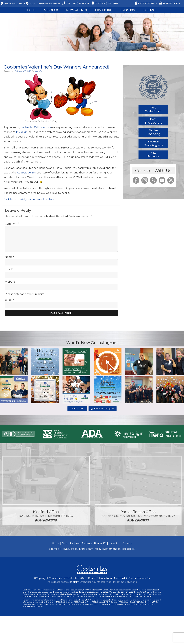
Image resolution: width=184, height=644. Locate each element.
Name (10, 257)
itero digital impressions (85, 592)
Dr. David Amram (107, 590)
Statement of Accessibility (119, 549)
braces (32, 592)
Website (10, 282)
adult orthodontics (68, 594)
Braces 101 (103, 10)
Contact (150, 10)
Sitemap (54, 549)
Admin (38, 71)
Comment (12, 224)
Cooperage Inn (26, 173)
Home (31, 10)
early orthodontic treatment (134, 592)
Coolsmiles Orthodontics (36, 127)
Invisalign (127, 10)
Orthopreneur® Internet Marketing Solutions (108, 582)
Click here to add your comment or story (29, 199)
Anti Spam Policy (91, 549)
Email (9, 269)
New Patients (77, 10)
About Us (51, 10)
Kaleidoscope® (57, 582)
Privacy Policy (70, 549)
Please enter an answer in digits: (25, 294)
